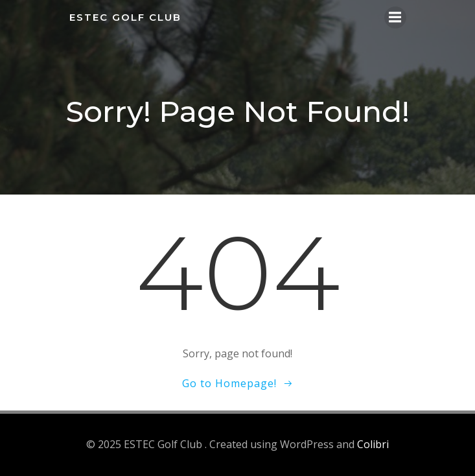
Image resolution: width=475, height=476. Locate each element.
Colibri (373, 444)
